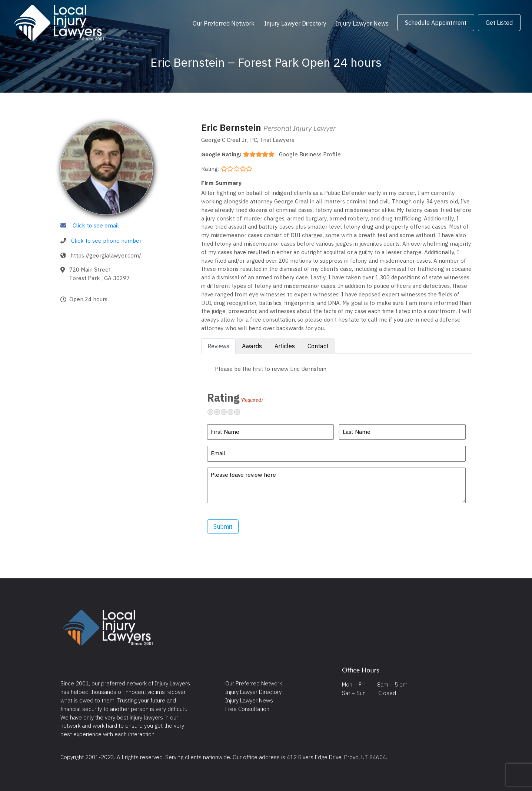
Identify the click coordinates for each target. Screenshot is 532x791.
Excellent (240, 412)
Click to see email (96, 225)
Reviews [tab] (218, 346)
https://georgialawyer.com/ (106, 255)
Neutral (227, 412)
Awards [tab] (252, 346)
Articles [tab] (285, 346)
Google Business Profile (310, 154)
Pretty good (233, 412)
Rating (235, 398)
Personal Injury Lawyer (300, 128)
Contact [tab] (318, 346)
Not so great (220, 412)
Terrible (213, 412)
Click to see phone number (106, 240)
